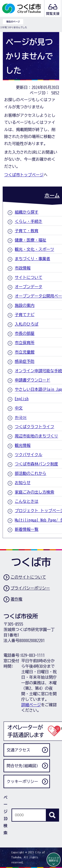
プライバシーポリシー (30, 588)
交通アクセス (18, 750)
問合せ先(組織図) (22, 766)
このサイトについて (28, 577)
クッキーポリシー (22, 781)
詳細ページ (31, 705)
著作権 (16, 599)
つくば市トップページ (24, 175)
